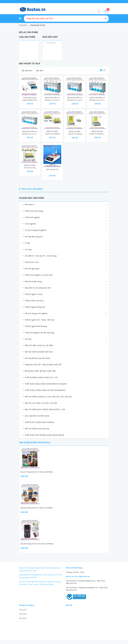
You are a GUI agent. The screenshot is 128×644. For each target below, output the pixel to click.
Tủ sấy (27, 243)
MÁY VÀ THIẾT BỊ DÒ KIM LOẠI (37, 429)
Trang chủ (23, 610)
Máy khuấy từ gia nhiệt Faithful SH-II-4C (30, 100)
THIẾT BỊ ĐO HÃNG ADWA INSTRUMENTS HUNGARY (46, 384)
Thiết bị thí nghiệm (32, 217)
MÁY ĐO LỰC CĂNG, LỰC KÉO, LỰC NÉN (41, 403)
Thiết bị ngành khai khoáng (36, 326)
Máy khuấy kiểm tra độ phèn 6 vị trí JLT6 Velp (75, 100)
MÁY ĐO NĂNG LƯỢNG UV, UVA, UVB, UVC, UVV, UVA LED (48, 397)
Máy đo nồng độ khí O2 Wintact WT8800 (36, 508)
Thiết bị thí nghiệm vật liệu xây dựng (39, 333)
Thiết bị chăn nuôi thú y (34, 301)
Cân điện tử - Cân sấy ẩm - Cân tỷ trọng (41, 256)
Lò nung (28, 249)
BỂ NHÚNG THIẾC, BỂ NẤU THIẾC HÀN (40, 371)
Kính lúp (28, 339)
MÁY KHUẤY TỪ (52, 169)
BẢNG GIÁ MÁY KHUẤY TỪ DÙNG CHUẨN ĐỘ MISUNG (75, 134)
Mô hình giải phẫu (32, 269)
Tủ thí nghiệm (30, 224)
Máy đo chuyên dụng (33, 281)
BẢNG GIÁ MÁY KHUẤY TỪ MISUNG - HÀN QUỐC (97, 134)
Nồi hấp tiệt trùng (34, 237)
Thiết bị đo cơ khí (32, 262)
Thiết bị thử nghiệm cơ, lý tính (39, 275)
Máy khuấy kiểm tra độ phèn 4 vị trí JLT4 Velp (52, 100)
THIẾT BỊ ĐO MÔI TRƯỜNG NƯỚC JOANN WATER (44, 435)
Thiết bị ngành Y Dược (34, 294)
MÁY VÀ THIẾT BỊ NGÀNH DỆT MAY (39, 352)
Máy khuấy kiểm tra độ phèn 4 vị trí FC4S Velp (97, 100)
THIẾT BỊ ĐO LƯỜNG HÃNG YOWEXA (39, 422)
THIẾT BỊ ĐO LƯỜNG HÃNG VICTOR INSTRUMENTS (45, 390)
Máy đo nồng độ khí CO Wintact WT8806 (37, 472)
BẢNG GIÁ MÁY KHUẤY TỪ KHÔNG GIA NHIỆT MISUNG (52, 134)
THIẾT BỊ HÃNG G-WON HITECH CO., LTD (41, 377)
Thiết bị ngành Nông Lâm (35, 307)
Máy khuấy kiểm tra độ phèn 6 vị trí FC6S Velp (30, 134)
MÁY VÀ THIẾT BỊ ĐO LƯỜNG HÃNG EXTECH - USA (45, 409)
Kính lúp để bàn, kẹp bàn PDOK (37, 358)
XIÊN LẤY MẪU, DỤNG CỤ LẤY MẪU (39, 345)
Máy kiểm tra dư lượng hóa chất (38, 288)
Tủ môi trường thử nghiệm (35, 230)
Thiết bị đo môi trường (34, 211)
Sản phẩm (23, 618)
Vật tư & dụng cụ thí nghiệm (36, 313)
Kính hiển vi (29, 205)
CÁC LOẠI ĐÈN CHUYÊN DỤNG (37, 416)
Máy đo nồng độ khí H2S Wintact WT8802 (37, 544)
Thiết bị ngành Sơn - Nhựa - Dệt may (39, 320)
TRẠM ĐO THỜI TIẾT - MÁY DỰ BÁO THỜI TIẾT (43, 365)
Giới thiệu (23, 614)
